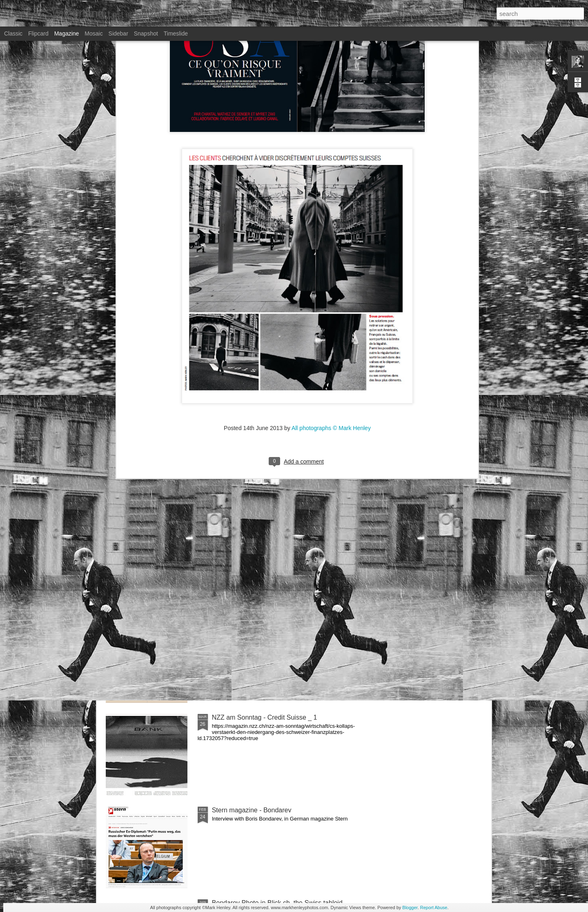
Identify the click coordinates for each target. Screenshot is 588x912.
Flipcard (38, 33)
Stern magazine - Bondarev (252, 810)
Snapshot (146, 33)
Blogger (410, 908)
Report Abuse (434, 908)
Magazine (67, 33)
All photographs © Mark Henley (331, 321)
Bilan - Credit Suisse (242, 625)
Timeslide (176, 33)
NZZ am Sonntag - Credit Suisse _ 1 (265, 717)
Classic (13, 33)
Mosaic (94, 33)
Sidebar (118, 33)
